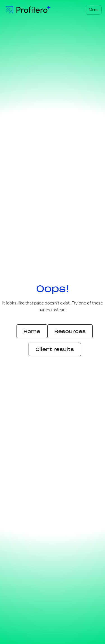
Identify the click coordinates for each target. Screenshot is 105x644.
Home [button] (32, 331)
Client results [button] (55, 349)
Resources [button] (70, 331)
